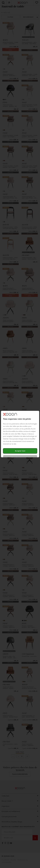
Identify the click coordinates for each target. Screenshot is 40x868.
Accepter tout (20, 451)
